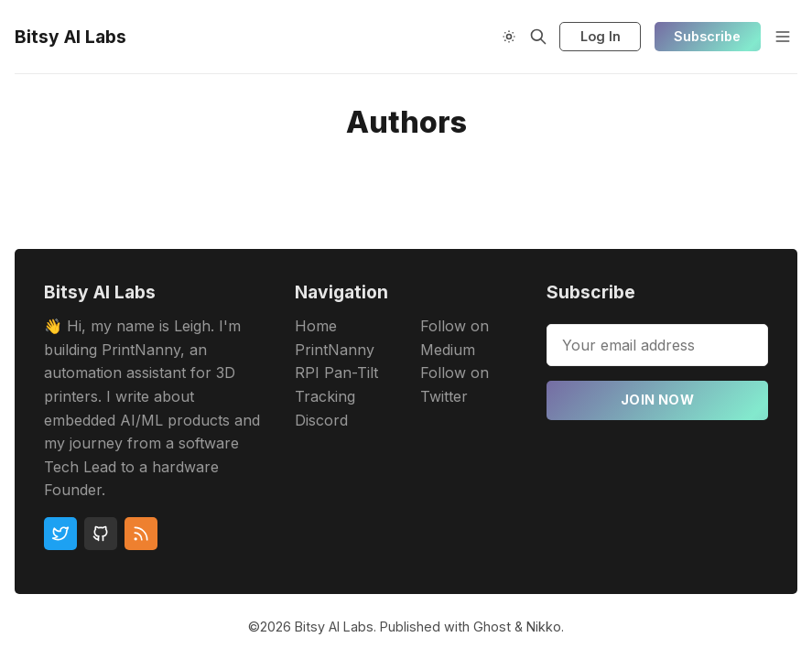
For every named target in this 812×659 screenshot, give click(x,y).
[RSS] (141, 534)
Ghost (492, 627)
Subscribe (707, 36)
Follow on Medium (455, 338)
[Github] (101, 534)
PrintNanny (335, 350)
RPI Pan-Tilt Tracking (336, 384)
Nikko (544, 627)
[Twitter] (60, 534)
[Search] (538, 37)
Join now (657, 400)
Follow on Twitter (455, 384)
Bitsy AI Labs (334, 627)
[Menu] (783, 37)
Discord (321, 420)
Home (316, 326)
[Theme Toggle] (509, 37)
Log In (601, 36)
